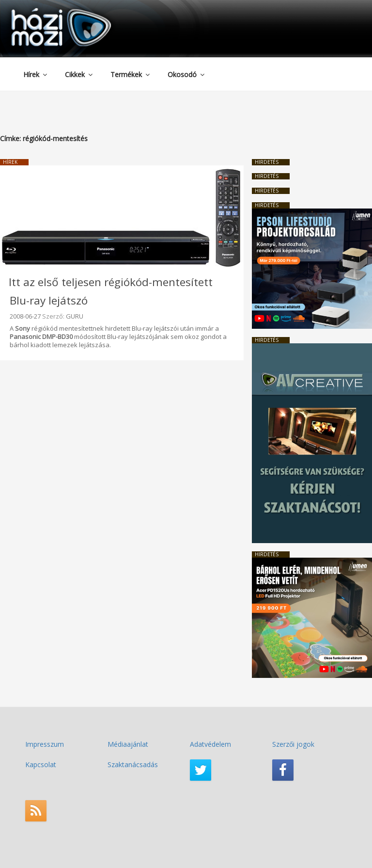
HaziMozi (47, 11)
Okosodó (187, 74)
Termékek (131, 74)
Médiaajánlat (128, 744)
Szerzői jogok (293, 744)
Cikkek (79, 74)
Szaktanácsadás (133, 764)
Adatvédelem (210, 744)
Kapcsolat (41, 764)
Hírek (36, 74)
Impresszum (45, 744)
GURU (75, 316)
